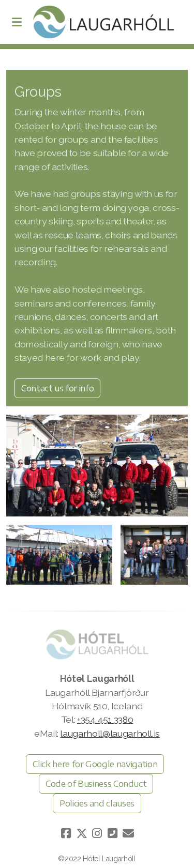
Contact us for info (57, 388)
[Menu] (17, 22)
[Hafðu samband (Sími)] (113, 833)
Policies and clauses (97, 803)
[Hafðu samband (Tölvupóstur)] (128, 833)
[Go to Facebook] (66, 833)
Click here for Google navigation (95, 764)
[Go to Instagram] (97, 833)
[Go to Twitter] (82, 833)
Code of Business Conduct (96, 784)
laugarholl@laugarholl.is (110, 733)
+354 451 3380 (105, 719)
